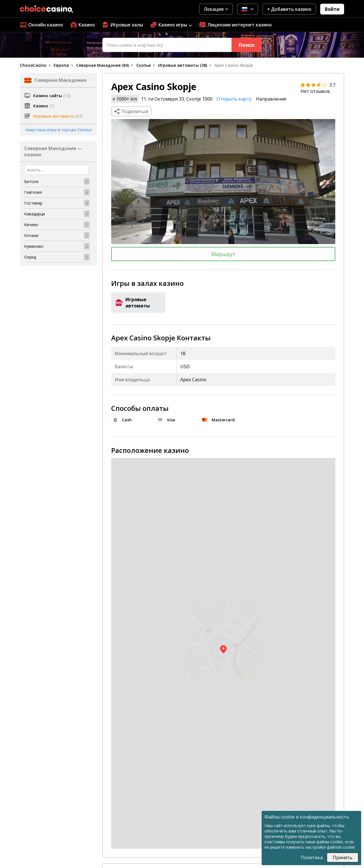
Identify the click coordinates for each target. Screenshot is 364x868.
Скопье (143, 65)
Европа (61, 65)
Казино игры (171, 25)
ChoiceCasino (33, 65)
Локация (216, 9)
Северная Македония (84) (103, 65)
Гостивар (33, 203)
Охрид (30, 257)
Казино (83, 25)
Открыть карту (234, 99)
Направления (271, 99)
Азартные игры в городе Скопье (58, 130)
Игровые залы (123, 25)
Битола (31, 181)
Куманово (34, 246)
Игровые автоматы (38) (183, 65)
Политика (312, 857)
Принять (343, 857)
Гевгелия (33, 192)
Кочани (31, 235)
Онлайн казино (42, 25)
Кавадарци (35, 214)
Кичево (31, 225)
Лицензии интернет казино (235, 25)
